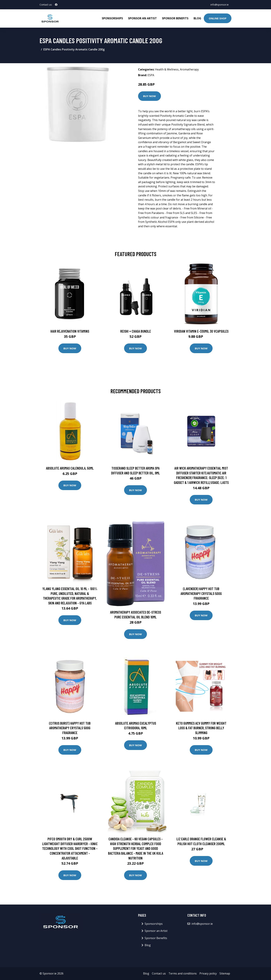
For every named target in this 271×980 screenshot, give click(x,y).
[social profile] (56, 5)
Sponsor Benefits (175, 18)
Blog (197, 18)
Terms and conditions (183, 973)
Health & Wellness (167, 69)
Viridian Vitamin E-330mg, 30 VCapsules (201, 331)
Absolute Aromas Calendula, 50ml (70, 468)
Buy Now (149, 96)
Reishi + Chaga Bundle (136, 331)
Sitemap (225, 973)
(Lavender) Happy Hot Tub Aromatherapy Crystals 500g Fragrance (201, 593)
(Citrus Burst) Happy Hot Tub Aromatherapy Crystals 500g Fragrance (70, 728)
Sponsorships (112, 18)
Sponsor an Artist (142, 18)
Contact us (159, 973)
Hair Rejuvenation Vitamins (70, 331)
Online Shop (218, 18)
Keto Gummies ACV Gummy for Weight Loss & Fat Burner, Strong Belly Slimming (201, 728)
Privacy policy (208, 973)
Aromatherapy (189, 69)
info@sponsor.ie (220, 5)
